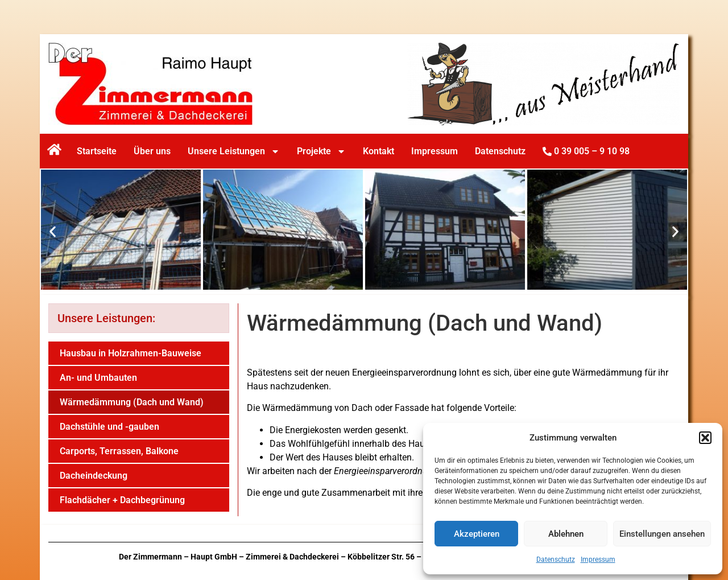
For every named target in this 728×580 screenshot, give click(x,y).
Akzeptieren (477, 534)
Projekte (321, 151)
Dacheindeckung (94, 476)
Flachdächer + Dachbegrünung (122, 500)
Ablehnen (566, 534)
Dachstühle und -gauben (109, 427)
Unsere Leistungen (234, 151)
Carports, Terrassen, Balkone (119, 451)
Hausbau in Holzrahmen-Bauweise (131, 353)
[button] (705, 438)
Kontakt (379, 151)
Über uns (152, 151)
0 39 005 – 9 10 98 (586, 151)
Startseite (97, 151)
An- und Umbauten (98, 378)
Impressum (598, 560)
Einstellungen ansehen (662, 534)
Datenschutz (556, 560)
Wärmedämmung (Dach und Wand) (132, 402)
